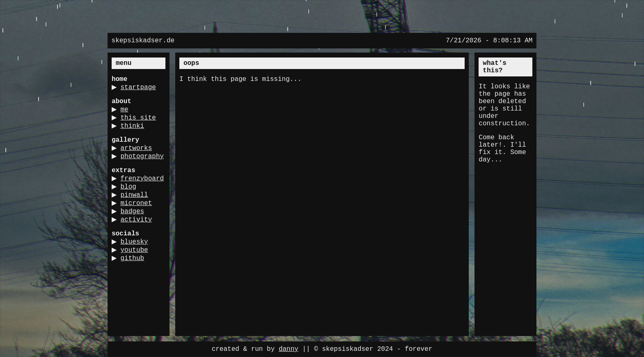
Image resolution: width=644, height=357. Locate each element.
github (135, 286)
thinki (135, 129)
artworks (139, 152)
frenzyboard (133, 199)
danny (289, 349)
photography (133, 169)
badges (135, 235)
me (127, 111)
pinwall (137, 217)
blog (131, 208)
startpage (141, 88)
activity (139, 244)
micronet (139, 226)
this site (141, 120)
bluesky (137, 267)
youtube (137, 276)
